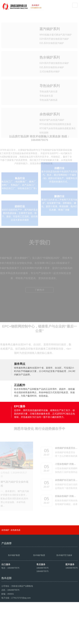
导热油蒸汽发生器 (48, 89)
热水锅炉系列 (50, 53)
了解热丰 (39, 298)
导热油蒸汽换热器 (48, 97)
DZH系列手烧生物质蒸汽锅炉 (54, 34)
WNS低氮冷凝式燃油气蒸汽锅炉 (56, 30)
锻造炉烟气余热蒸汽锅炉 (52, 118)
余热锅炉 (5, 544)
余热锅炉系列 (50, 113)
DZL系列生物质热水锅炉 (52, 63)
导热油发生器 (46, 93)
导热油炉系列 (50, 83)
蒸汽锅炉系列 (50, 24)
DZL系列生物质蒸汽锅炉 (52, 38)
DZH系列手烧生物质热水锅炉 (54, 59)
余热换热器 (15, 544)
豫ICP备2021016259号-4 (54, 634)
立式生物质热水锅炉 (50, 68)
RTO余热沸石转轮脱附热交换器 (55, 123)
